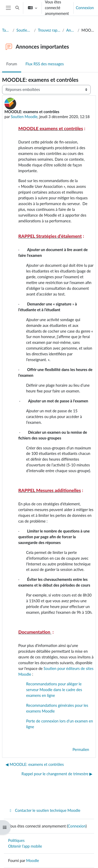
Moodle (33, 861)
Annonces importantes (71, 30)
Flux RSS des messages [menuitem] (45, 64)
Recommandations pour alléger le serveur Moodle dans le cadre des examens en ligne (54, 690)
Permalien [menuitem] (81, 750)
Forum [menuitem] (12, 64)
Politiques (16, 840)
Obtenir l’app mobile (25, 846)
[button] (17, 8)
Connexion (85, 8)
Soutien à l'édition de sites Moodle (24, 30)
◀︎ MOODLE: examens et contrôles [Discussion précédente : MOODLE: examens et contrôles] (35, 764)
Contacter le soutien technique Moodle (44, 810)
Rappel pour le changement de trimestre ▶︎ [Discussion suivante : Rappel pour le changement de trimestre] (57, 774)
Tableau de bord (6, 30)
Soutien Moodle (24, 117)
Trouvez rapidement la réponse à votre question (49, 30)
